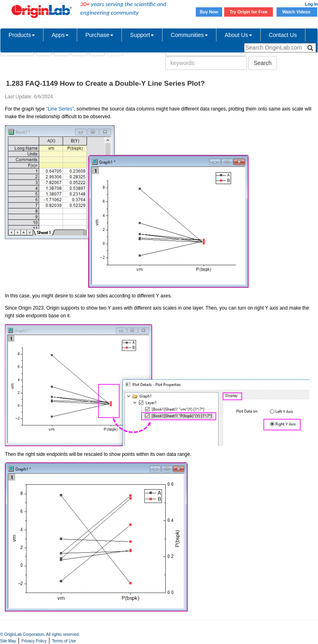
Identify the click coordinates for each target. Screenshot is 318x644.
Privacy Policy (34, 641)
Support (142, 35)
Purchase (99, 35)
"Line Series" (60, 109)
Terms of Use (64, 641)
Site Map (8, 641)
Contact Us (283, 35)
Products (22, 35)
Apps (60, 35)
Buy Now (209, 12)
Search (262, 63)
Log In (312, 4)
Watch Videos (297, 12)
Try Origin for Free (249, 12)
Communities (189, 35)
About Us (238, 35)
